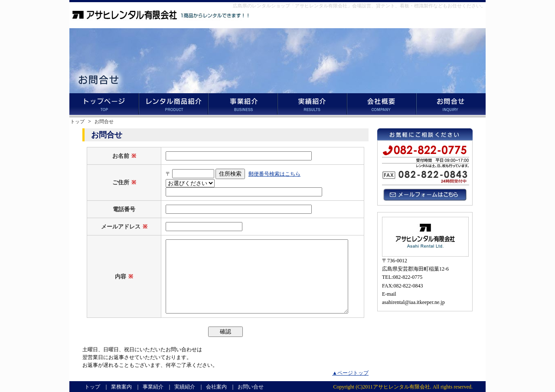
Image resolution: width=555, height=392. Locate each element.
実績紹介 (312, 105)
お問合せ (104, 121)
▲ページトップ (350, 373)
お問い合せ (451, 105)
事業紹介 (243, 105)
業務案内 (173, 105)
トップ (104, 105)
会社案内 (382, 105)
